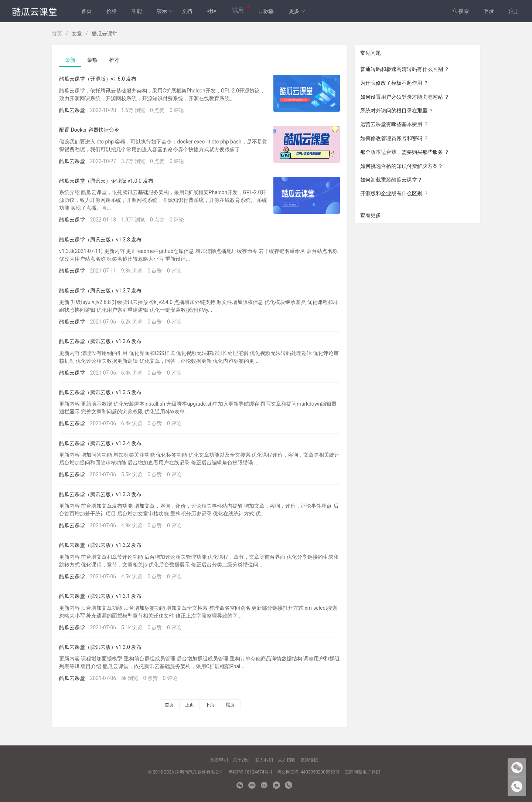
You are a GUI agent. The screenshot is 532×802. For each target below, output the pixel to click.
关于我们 (242, 760)
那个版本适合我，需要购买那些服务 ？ (405, 152)
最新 (70, 60)
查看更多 (371, 215)
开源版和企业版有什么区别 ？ (394, 193)
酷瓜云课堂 (72, 110)
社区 (212, 11)
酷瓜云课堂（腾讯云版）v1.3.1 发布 (100, 596)
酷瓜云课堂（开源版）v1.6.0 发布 (98, 79)
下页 (210, 705)
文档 (187, 11)
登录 (489, 11)
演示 (165, 11)
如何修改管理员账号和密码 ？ (394, 138)
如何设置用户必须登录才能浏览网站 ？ (405, 97)
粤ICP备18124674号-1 (251, 772)
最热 (92, 60)
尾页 (230, 705)
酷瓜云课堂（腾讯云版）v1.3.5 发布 (100, 392)
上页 (190, 705)
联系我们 (264, 760)
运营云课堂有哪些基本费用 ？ (394, 124)
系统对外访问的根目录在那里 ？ (397, 111)
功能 (137, 11)
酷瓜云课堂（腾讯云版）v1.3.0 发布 (100, 647)
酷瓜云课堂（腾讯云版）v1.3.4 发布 (100, 443)
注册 (514, 11)
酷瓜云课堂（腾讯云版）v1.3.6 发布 (100, 341)
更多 (297, 11)
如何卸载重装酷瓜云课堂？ (391, 180)
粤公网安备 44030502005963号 (308, 772)
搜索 (461, 11)
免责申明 (219, 760)
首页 (86, 11)
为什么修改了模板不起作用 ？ (394, 83)
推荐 (115, 60)
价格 (112, 11)
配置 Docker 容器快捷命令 (89, 130)
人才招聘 (287, 760)
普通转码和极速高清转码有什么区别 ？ (405, 69)
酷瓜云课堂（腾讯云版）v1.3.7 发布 (100, 291)
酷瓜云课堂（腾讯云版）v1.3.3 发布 (100, 494)
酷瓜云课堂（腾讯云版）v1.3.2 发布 (100, 545)
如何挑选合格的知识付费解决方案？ (402, 166)
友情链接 (309, 760)
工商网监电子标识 (362, 772)
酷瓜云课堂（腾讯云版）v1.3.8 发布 (100, 240)
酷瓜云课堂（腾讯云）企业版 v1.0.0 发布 (106, 181)
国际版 (266, 11)
